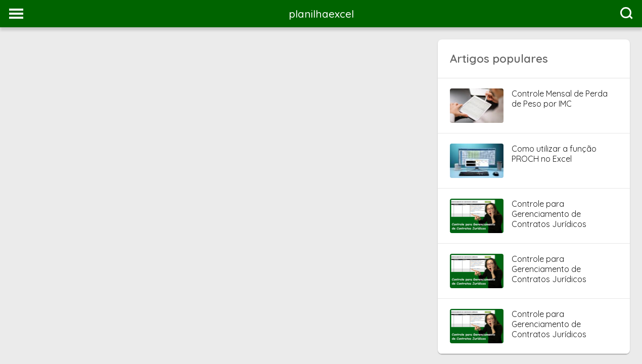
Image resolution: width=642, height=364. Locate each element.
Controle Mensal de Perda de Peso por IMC (560, 99)
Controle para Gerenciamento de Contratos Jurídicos (549, 214)
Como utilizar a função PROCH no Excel (554, 154)
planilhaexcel (321, 14)
